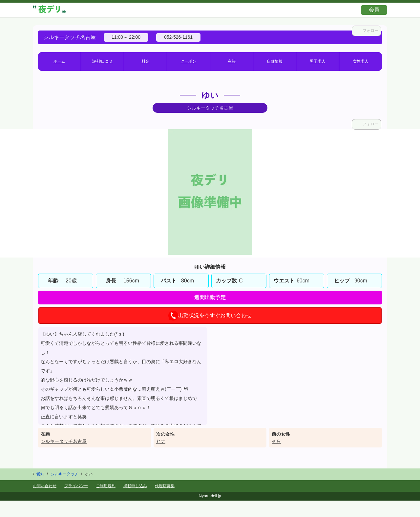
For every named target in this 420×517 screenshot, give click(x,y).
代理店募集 (165, 486)
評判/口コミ (103, 61)
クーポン (188, 61)
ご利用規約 (106, 486)
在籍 (232, 61)
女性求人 (361, 61)
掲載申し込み (135, 486)
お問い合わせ (45, 486)
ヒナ (161, 441)
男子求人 (318, 61)
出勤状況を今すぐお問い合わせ (210, 316)
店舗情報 (275, 61)
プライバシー (76, 486)
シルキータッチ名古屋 (64, 441)
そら (276, 441)
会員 (374, 10)
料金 (145, 61)
